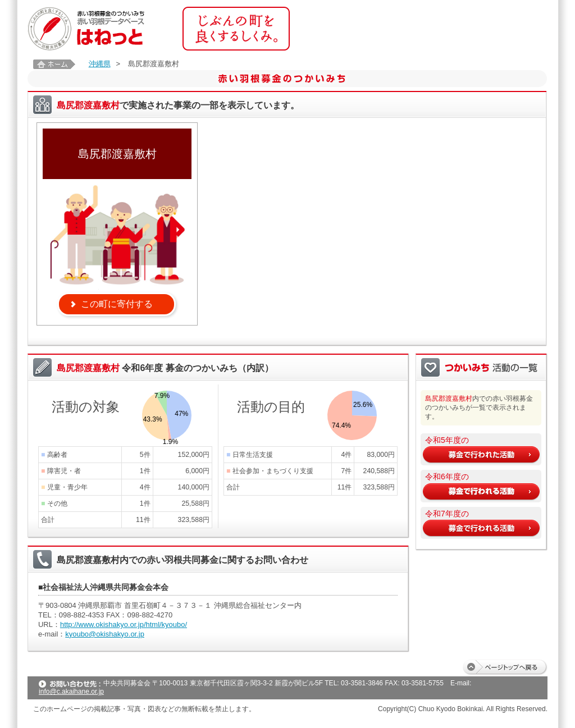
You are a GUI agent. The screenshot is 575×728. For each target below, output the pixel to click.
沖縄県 (100, 64)
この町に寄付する (117, 304)
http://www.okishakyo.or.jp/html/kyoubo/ (124, 624)
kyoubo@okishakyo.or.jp (105, 634)
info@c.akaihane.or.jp (71, 692)
